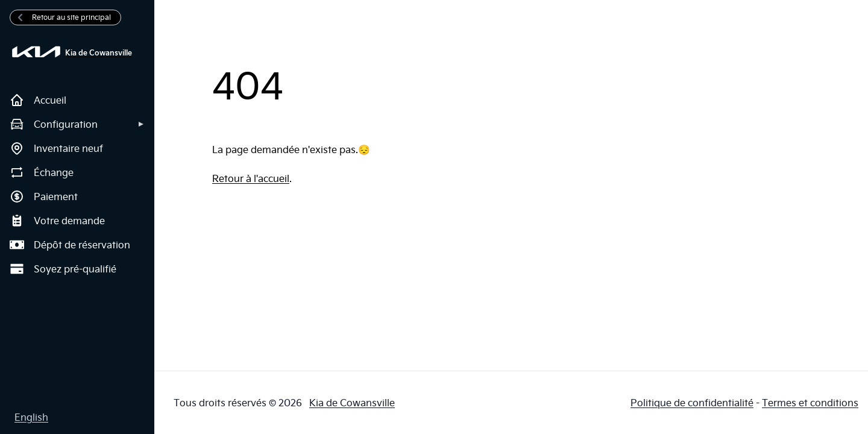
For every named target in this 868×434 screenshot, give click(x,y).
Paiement (44, 197)
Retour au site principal (63, 17)
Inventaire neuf (56, 148)
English (31, 417)
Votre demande (57, 221)
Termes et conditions (810, 403)
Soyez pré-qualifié (63, 269)
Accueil (38, 100)
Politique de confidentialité (692, 403)
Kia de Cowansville (352, 403)
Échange (42, 172)
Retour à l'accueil (251, 178)
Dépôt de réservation (70, 245)
